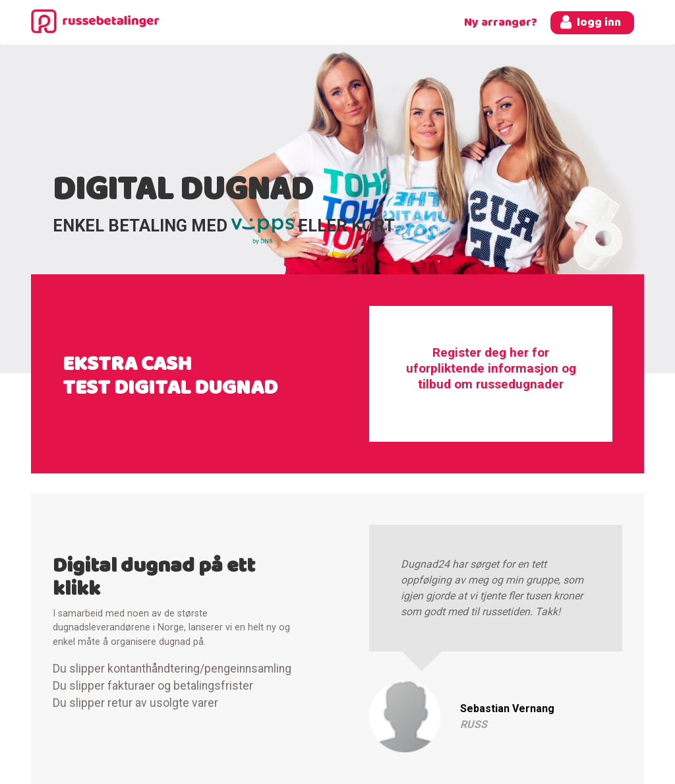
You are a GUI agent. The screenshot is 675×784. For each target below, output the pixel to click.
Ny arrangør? (501, 23)
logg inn (599, 23)
